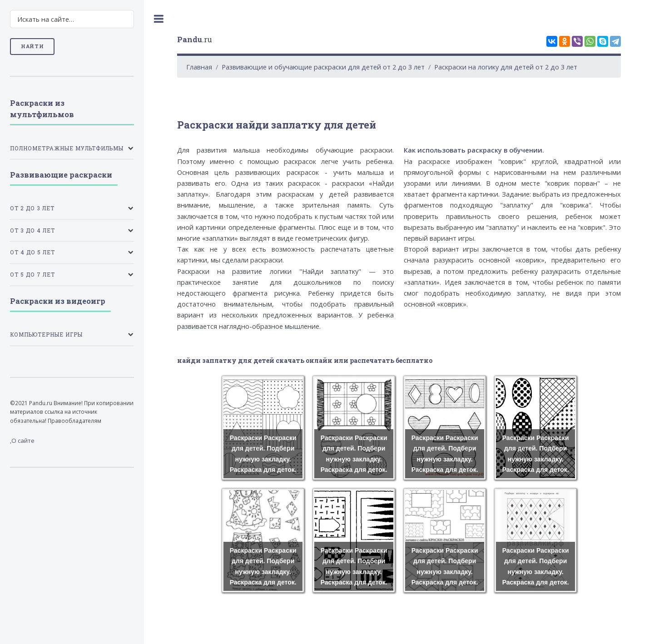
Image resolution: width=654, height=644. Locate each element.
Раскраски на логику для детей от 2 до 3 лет (506, 67)
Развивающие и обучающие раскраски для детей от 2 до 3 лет (323, 67)
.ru (195, 39)
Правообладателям (74, 421)
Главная (199, 67)
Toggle (159, 19)
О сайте (23, 441)
